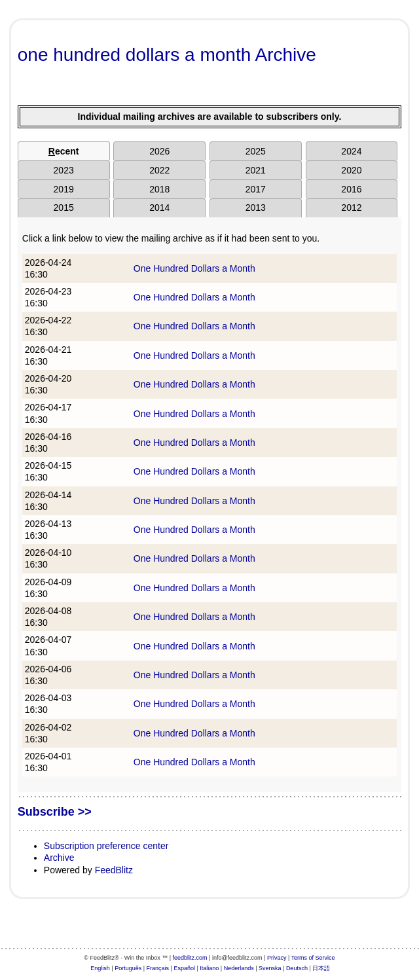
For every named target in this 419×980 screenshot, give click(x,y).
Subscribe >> (55, 812)
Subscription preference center (106, 846)
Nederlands (239, 968)
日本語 (321, 968)
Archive (59, 858)
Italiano (209, 968)
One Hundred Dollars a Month (194, 268)
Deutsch (297, 968)
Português (128, 968)
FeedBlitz (114, 870)
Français (158, 968)
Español (184, 968)
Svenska (270, 968)
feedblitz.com (190, 958)
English (100, 968)
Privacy (277, 958)
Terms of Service (313, 958)
